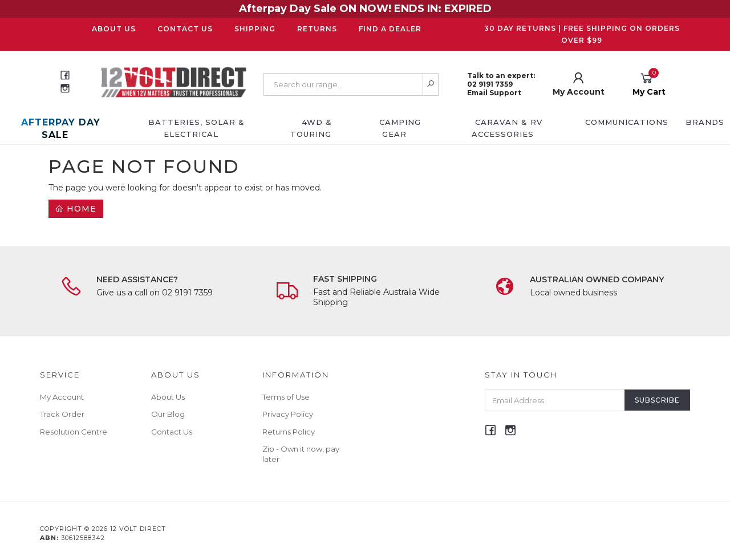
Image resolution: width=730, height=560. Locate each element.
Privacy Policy (288, 414)
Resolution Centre (74, 432)
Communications (627, 122)
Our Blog (168, 414)
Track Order (62, 414)
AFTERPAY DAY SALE (61, 129)
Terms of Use (286, 397)
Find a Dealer (390, 29)
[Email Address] (555, 400)
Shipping (255, 29)
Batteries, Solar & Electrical (196, 128)
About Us (114, 29)
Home (76, 209)
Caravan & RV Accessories (507, 128)
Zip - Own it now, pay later (301, 454)
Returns (317, 29)
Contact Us (185, 29)
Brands (705, 122)
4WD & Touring (311, 128)
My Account (62, 397)
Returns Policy (289, 432)
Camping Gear (400, 128)
